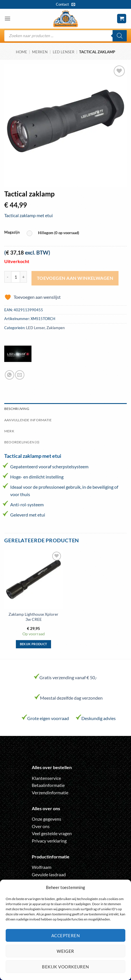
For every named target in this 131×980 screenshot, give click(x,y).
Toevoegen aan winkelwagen (75, 278)
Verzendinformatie (50, 792)
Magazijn (12, 232)
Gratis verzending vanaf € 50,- (68, 677)
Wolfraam (42, 867)
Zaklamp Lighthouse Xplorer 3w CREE (33, 617)
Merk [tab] (9, 431)
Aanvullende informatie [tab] (28, 420)
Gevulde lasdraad (49, 874)
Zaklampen (56, 328)
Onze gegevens (47, 819)
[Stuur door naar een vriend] (20, 375)
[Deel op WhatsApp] (9, 375)
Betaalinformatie (48, 785)
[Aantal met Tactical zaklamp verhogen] (24, 277)
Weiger (65, 951)
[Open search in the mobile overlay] (65, 36)
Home (22, 52)
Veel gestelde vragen (52, 833)
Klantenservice (46, 778)
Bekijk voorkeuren (65, 967)
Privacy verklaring (49, 841)
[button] (8, 19)
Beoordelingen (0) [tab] (22, 442)
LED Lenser (64, 52)
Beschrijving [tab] (17, 409)
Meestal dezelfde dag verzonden (71, 698)
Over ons (41, 826)
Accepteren (66, 935)
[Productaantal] (16, 277)
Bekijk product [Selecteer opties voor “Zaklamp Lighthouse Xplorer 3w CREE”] (34, 644)
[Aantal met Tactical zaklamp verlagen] (8, 277)
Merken (40, 52)
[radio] (54, 233)
